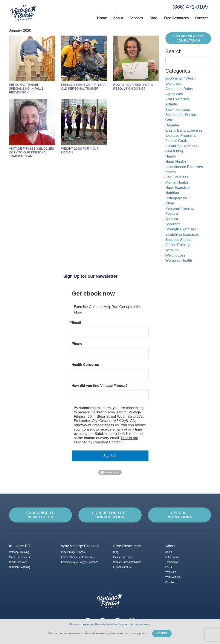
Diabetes (173, 125)
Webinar (172, 250)
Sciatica (172, 219)
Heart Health (176, 162)
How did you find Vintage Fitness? (100, 386)
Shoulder (173, 224)
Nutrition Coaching (20, 567)
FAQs (169, 567)
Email (76, 323)
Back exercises (178, 110)
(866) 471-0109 (190, 7)
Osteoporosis (176, 198)
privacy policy (138, 633)
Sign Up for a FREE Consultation (188, 38)
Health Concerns (85, 365)
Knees (171, 172)
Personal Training (180, 208)
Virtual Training (178, 245)
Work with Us (173, 577)
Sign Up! (110, 456)
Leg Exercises (177, 177)
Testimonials (173, 562)
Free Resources (176, 18)
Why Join (171, 572)
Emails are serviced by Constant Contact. (106, 440)
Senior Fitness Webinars (127, 562)
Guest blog (174, 151)
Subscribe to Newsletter (40, 515)
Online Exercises (123, 557)
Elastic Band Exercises (184, 130)
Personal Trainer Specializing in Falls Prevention (26, 89)
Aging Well (174, 94)
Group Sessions (18, 562)
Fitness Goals (177, 141)
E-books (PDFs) (122, 567)
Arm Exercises (177, 99)
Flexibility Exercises (181, 146)
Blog (153, 18)
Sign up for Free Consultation (110, 515)
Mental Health (177, 182)
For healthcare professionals (77, 557)
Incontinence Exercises (184, 167)
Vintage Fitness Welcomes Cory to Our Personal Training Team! (31, 152)
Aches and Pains (179, 89)
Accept (162, 633)
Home (102, 18)
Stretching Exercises (182, 235)
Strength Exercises (181, 229)
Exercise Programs (181, 136)
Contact (201, 18)
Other (170, 203)
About (118, 18)
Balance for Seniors (181, 115)
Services (136, 18)
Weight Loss (175, 255)
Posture (172, 214)
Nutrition (172, 193)
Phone (77, 344)
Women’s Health (179, 260)
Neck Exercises (178, 188)
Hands (171, 156)
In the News (172, 557)
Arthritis (172, 104)
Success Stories (179, 240)
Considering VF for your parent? (80, 562)
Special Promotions (180, 515)
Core (169, 120)
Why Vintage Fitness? (74, 552)
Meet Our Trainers (19, 557)
